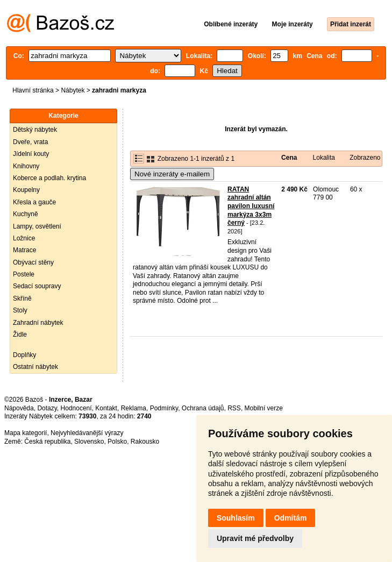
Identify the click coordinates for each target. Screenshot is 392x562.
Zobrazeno (365, 158)
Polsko (117, 442)
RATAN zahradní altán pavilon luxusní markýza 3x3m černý (251, 206)
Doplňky (24, 355)
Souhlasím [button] (236, 518)
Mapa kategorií (26, 433)
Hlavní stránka (33, 90)
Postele (24, 274)
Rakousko (145, 442)
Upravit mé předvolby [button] (255, 538)
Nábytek (73, 90)
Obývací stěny (33, 262)
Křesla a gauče (34, 202)
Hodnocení (76, 408)
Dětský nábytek (35, 130)
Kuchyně (26, 214)
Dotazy (47, 408)
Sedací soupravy (37, 286)
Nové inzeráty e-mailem (172, 174)
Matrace (24, 250)
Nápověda (19, 408)
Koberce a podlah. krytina (49, 178)
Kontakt (106, 408)
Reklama (134, 408)
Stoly (20, 310)
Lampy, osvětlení (37, 226)
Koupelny (26, 190)
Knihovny (26, 166)
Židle (20, 335)
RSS (234, 408)
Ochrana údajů (203, 408)
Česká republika (47, 442)
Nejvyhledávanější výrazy (87, 433)
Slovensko (89, 442)
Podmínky (164, 408)
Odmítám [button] (291, 518)
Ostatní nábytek (35, 367)
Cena (289, 158)
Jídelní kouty (31, 154)
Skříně (22, 298)
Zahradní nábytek (38, 323)
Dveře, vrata (30, 142)
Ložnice (24, 238)
